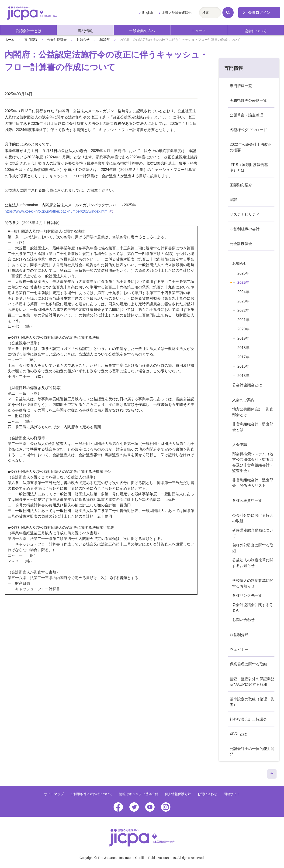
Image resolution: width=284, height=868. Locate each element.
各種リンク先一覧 (247, 595)
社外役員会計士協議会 (248, 719)
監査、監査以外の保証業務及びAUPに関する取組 (252, 682)
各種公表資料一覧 (247, 500)
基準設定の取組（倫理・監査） (252, 702)
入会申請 (240, 445)
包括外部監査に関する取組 (253, 548)
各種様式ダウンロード (248, 130)
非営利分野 (239, 635)
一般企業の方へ (142, 31)
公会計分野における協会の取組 (253, 518)
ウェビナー (239, 649)
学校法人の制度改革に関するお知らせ (253, 583)
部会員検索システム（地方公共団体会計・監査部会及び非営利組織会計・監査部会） (253, 462)
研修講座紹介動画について (253, 533)
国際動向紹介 (241, 185)
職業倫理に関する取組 (248, 664)
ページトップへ (272, 773)
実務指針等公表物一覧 (248, 100)
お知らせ (83, 40)
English (148, 13)
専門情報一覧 (241, 86)
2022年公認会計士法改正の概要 (251, 147)
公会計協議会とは (247, 385)
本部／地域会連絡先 (177, 13)
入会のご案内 (243, 400)
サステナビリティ (245, 214)
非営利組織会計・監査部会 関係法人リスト (253, 483)
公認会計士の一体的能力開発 (252, 751)
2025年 (105, 40)
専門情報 (85, 31)
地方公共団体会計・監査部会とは (253, 412)
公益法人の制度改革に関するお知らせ (253, 563)
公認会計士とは (28, 31)
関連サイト (232, 794)
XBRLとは (238, 734)
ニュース (199, 31)
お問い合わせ (243, 620)
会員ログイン (259, 12)
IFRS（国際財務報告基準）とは (249, 168)
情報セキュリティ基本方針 (139, 794)
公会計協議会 (57, 40)
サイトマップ (54, 794)
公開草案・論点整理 (246, 115)
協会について (256, 31)
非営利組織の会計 (245, 229)
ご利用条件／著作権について (91, 794)
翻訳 (233, 200)
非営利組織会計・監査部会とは (253, 427)
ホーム (10, 40)
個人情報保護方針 (178, 794)
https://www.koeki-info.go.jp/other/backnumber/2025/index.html (59, 211)
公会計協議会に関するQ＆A (252, 608)
